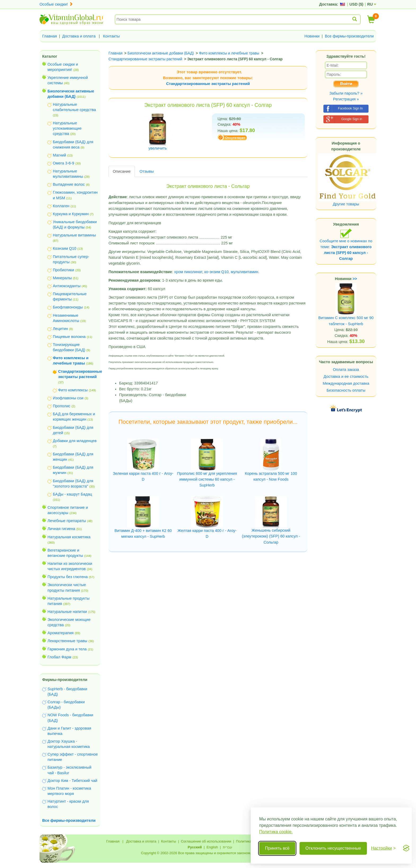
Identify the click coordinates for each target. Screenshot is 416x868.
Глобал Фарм (59, 657)
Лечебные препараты (67, 521)
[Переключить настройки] (383, 848)
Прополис (62, 406)
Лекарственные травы (67, 641)
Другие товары (346, 204)
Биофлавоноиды (68, 307)
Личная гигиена (61, 529)
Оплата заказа (346, 370)
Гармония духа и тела (67, 649)
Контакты (111, 36)
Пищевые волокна (69, 337)
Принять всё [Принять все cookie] (277, 848)
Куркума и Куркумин (71, 214)
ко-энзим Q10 (216, 272)
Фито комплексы (73, 390)
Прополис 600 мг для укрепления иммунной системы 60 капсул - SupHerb (207, 479)
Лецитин (60, 329)
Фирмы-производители (65, 680)
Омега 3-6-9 (64, 163)
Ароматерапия (61, 633)
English (212, 847)
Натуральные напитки (67, 612)
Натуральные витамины (74, 235)
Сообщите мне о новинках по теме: (346, 245)
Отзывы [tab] (147, 171)
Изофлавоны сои (68, 398)
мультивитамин (245, 272)
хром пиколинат (188, 272)
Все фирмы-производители (349, 36)
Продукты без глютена (68, 577)
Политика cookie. (276, 832)
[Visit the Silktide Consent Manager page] (406, 848)
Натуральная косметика (69, 537)
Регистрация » (346, 99)
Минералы (62, 278)
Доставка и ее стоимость (346, 376)
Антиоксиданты (67, 286)
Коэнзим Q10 (65, 248)
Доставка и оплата (79, 36)
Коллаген (61, 206)
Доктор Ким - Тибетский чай (72, 781)
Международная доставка (346, 383)
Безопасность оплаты (346, 390)
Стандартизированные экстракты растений (208, 84)
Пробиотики (63, 270)
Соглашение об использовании (206, 841)
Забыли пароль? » (346, 93)
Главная (50, 36)
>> (355, 279)
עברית (228, 847)
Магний (59, 155)
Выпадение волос (69, 184)
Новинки (312, 36)
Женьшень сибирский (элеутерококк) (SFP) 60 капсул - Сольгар (271, 536)
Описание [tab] (122, 171)
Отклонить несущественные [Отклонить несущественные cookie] (333, 848)
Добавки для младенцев (75, 441)
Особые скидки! (56, 4)
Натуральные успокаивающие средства (67, 128)
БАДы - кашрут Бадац (72, 494)
